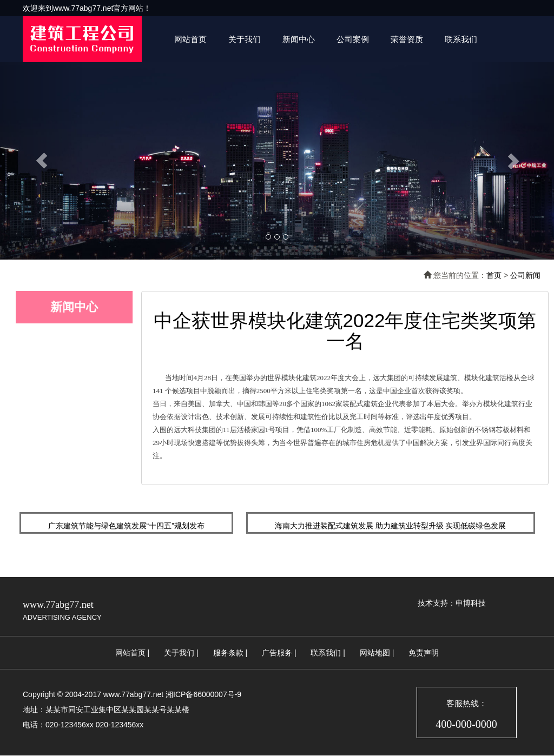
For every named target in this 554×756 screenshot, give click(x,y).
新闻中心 (299, 39)
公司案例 (353, 39)
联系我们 (461, 39)
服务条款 (228, 653)
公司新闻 (525, 275)
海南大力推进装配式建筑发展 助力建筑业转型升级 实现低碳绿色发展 (391, 526)
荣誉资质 (407, 39)
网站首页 (190, 39)
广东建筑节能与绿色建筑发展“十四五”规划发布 (126, 526)
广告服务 (277, 653)
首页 (494, 275)
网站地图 (375, 653)
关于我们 (245, 39)
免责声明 (424, 653)
